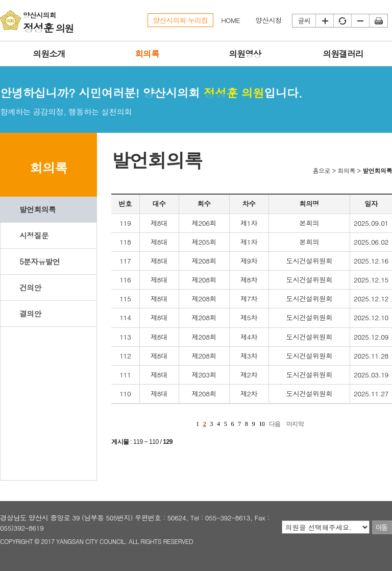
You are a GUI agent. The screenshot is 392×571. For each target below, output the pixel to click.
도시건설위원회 (309, 261)
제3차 (249, 356)
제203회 (204, 375)
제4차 (249, 337)
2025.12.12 (371, 299)
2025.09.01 (371, 223)
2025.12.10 (371, 317)
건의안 (30, 287)
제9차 (249, 261)
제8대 (159, 223)
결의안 (30, 313)
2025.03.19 (371, 375)
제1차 (249, 223)
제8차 (249, 280)
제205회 (204, 242)
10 (262, 424)
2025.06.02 (371, 242)
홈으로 (321, 170)
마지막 (295, 424)
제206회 (204, 223)
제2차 (249, 375)
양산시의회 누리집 (181, 20)
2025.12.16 (371, 261)
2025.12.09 (371, 337)
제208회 (204, 261)
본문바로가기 (0, 0)
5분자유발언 (40, 261)
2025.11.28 (371, 356)
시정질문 (34, 235)
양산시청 (268, 20)
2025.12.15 (371, 280)
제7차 (249, 299)
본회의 (309, 223)
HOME (230, 20)
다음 (275, 424)
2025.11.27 (371, 394)
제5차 (249, 317)
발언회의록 (38, 209)
